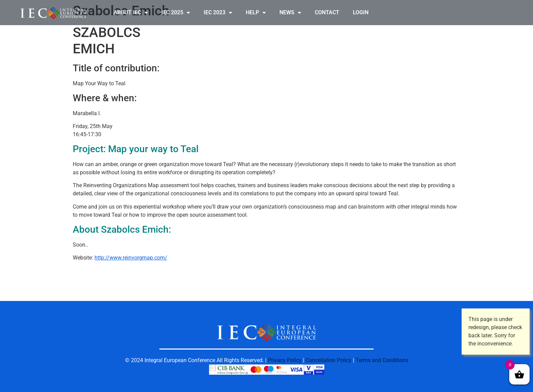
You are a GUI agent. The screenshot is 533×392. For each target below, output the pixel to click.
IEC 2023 (218, 13)
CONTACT (327, 12)
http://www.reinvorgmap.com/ (131, 258)
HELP (256, 13)
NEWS (290, 13)
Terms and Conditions (382, 360)
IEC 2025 (176, 13)
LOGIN (361, 12)
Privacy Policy (285, 360)
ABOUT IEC (131, 13)
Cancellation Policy (329, 360)
